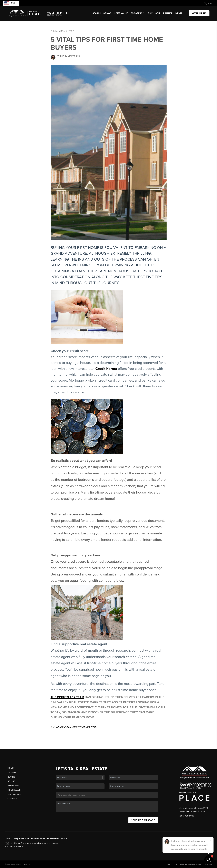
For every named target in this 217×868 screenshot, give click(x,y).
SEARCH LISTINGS (102, 13)
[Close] (210, 840)
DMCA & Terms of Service (191, 864)
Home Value (121, 13)
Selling (11, 781)
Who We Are (14, 794)
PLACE (64, 839)
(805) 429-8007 (187, 816)
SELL (158, 13)
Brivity (18, 864)
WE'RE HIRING (199, 13)
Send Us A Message (143, 820)
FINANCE (168, 13)
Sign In (206, 3)
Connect (12, 799)
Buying (11, 777)
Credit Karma (106, 369)
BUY (150, 13)
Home (11, 768)
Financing (13, 786)
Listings (12, 772)
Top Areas (138, 13)
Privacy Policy (171, 864)
